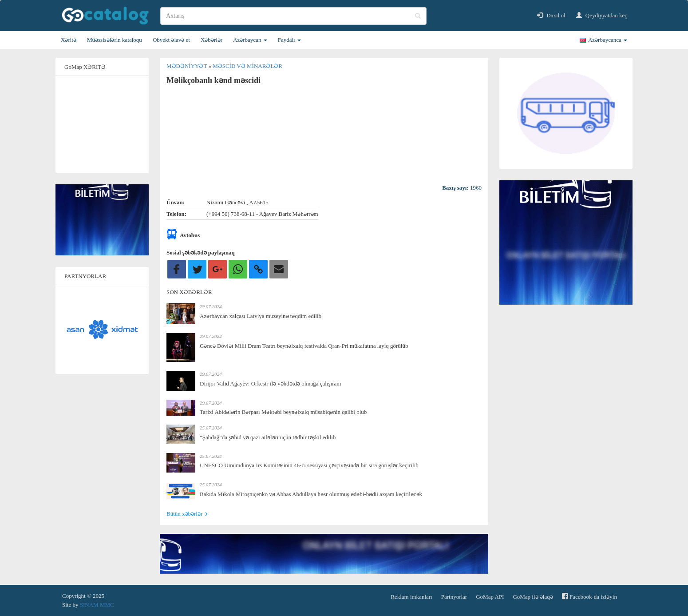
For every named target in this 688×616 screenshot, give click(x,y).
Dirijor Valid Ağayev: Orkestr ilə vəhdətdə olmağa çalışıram (270, 384)
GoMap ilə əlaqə (533, 597)
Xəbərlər (212, 40)
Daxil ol (551, 15)
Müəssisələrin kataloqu (115, 40)
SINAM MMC (97, 605)
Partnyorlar (454, 597)
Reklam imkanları (411, 597)
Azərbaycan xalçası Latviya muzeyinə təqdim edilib (261, 316)
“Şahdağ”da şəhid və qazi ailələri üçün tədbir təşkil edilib (268, 437)
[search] (293, 16)
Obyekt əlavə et (171, 40)
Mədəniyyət (187, 66)
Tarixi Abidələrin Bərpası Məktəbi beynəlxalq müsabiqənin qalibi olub (283, 412)
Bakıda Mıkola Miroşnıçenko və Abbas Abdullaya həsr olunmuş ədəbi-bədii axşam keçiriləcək (311, 494)
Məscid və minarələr (247, 66)
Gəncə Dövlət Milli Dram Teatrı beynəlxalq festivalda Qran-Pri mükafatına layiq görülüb (304, 346)
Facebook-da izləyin (589, 596)
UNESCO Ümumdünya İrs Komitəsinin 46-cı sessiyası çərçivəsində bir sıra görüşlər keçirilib (309, 465)
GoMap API (490, 597)
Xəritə (69, 40)
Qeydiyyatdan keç (602, 15)
